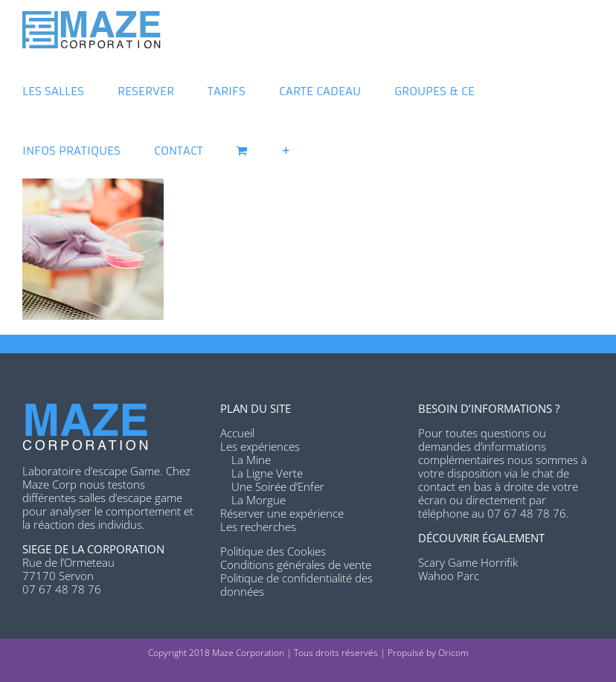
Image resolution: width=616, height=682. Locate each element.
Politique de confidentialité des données (296, 585)
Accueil (237, 433)
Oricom (453, 653)
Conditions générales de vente (296, 564)
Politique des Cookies (273, 551)
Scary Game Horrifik (468, 562)
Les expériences (260, 446)
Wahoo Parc (449, 576)
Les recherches (258, 527)
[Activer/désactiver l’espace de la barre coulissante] (286, 149)
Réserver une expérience (282, 513)
